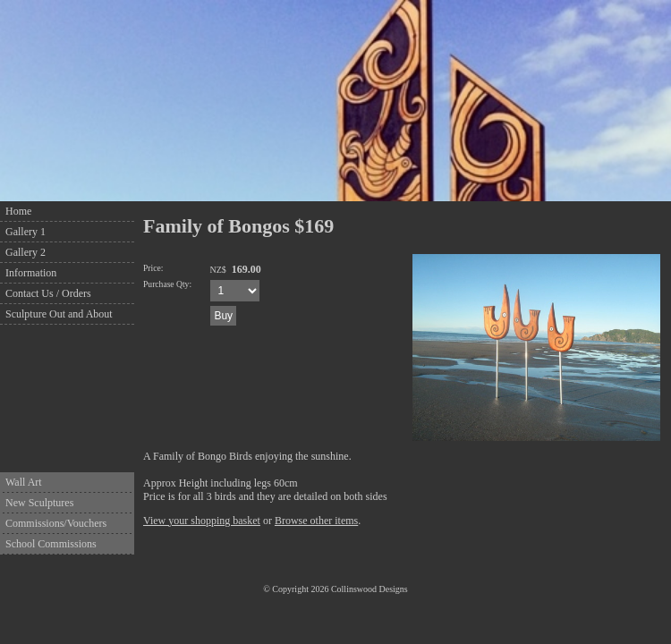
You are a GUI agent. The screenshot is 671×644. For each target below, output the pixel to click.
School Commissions (51, 544)
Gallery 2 (25, 252)
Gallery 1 (25, 232)
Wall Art (24, 482)
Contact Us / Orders (48, 293)
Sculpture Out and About (59, 314)
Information (31, 273)
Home (18, 211)
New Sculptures (39, 503)
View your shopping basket (202, 521)
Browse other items (316, 521)
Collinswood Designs (369, 589)
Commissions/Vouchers (56, 523)
